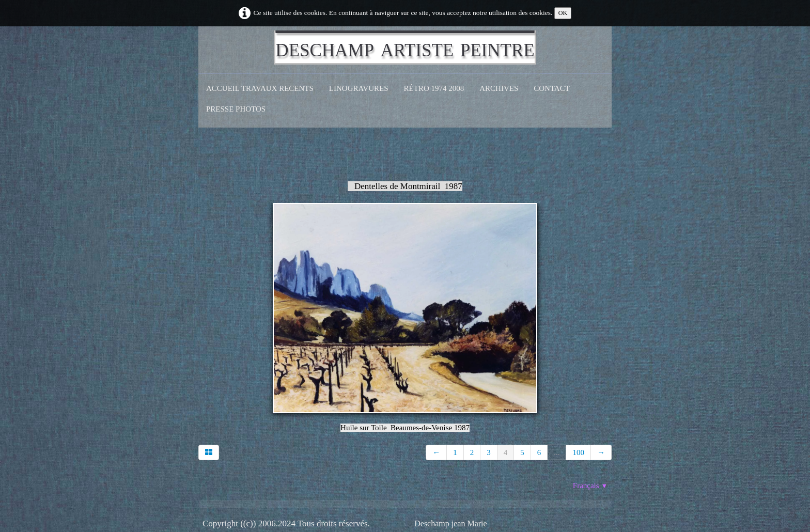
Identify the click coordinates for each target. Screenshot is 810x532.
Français (590, 486)
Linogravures (359, 88)
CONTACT (552, 88)
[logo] (405, 48)
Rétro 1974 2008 (434, 88)
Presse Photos (236, 109)
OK (563, 13)
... (557, 452)
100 (578, 452)
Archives (499, 88)
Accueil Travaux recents (260, 88)
